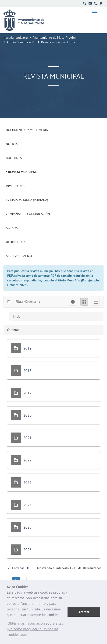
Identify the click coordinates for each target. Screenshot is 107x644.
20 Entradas (18, 568)
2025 (27, 527)
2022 (27, 460)
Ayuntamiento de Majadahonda (54, 38)
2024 (27, 505)
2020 (27, 415)
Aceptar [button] (84, 612)
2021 (27, 438)
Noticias (13, 144)
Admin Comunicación (21, 42)
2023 (27, 482)
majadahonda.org (16, 38)
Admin (74, 38)
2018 (27, 370)
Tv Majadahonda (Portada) (27, 200)
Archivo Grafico (19, 256)
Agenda (12, 228)
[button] (37, 630)
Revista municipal (53, 42)
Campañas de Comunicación (28, 214)
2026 (27, 550)
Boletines (14, 158)
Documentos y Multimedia (27, 130)
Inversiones (16, 186)
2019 (27, 348)
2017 (27, 393)
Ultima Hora (16, 242)
